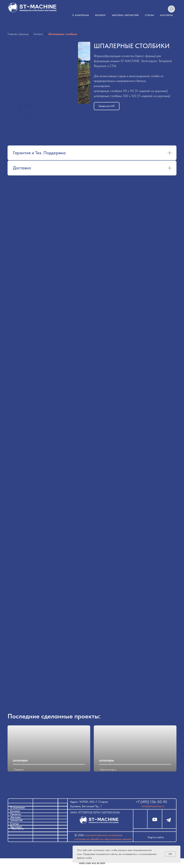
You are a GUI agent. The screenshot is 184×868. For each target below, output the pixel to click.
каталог (100, 15)
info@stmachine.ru (153, 806)
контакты (166, 15)
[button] (107, 106)
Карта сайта (156, 837)
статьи (149, 15)
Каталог (38, 34)
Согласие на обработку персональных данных (103, 839)
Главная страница (18, 34)
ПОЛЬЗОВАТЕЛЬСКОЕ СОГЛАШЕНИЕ (104, 835)
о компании (81, 15)
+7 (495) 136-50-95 (151, 802)
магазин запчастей (125, 15)
